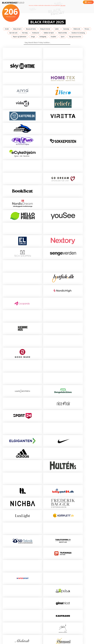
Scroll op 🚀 (47, 641)
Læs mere (63, 5)
